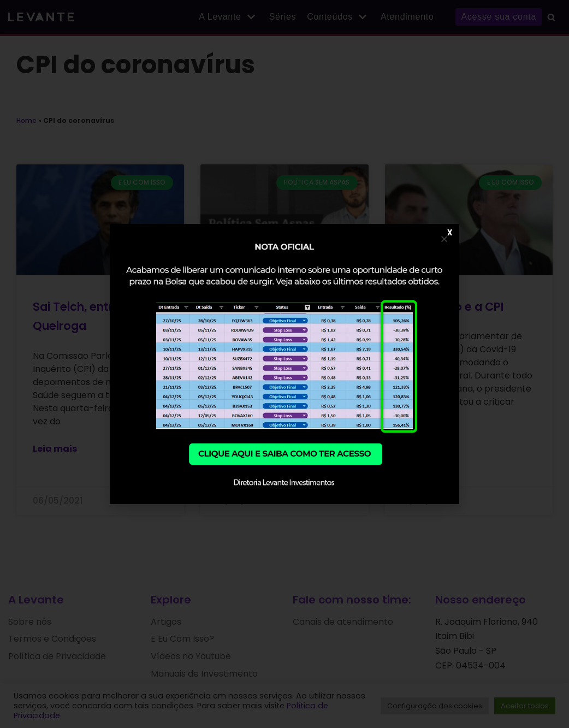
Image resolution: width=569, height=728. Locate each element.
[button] (444, 239)
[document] (284, 364)
